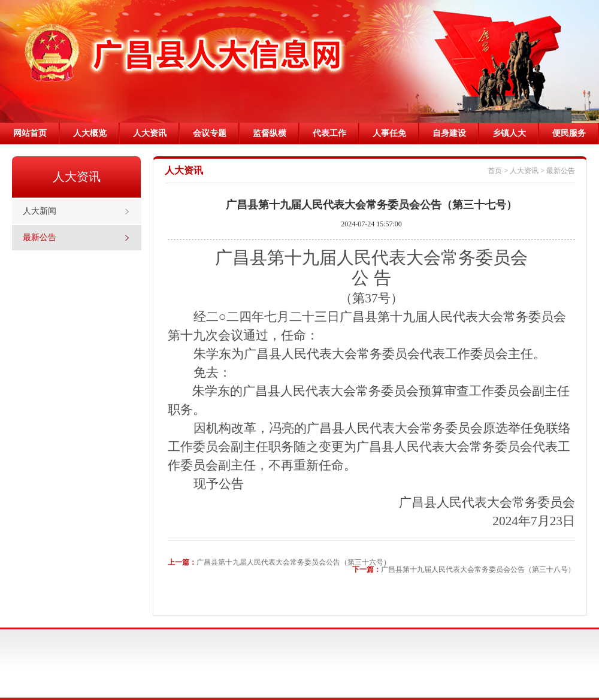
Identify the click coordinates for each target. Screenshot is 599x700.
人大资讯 (524, 171)
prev (406, 59)
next (582, 59)
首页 (495, 171)
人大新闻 (40, 211)
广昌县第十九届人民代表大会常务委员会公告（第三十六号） (294, 562)
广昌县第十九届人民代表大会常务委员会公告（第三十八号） (478, 569)
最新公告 (40, 237)
